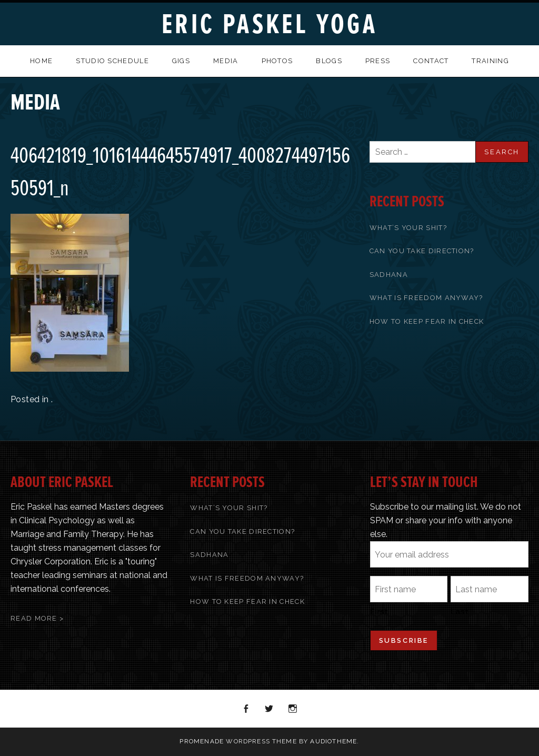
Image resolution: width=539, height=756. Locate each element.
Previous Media (505, 97)
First (379, 612)
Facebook (246, 709)
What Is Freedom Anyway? (426, 298)
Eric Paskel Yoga (269, 24)
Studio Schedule (112, 61)
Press (378, 61)
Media (226, 61)
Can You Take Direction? (422, 251)
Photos (277, 61)
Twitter (269, 709)
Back (519, 97)
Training (490, 61)
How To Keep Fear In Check (427, 321)
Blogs (329, 61)
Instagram (293, 709)
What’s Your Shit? (408, 228)
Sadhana (389, 275)
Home (41, 61)
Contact (431, 61)
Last (460, 612)
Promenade (202, 741)
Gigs (181, 61)
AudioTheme (333, 741)
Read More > (37, 618)
